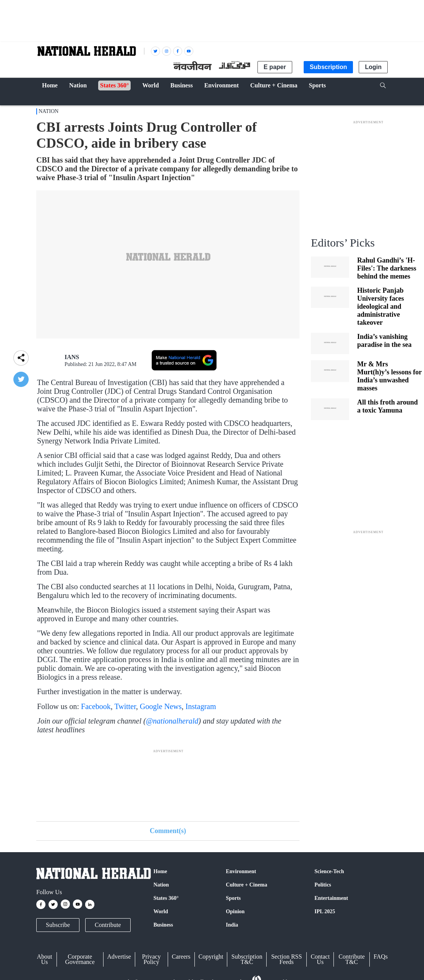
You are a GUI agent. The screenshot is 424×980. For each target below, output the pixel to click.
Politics (323, 885)
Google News (161, 706)
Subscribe (58, 925)
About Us (44, 959)
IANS (72, 357)
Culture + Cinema (246, 885)
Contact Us (320, 959)
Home (160, 871)
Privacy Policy (151, 959)
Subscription (329, 67)
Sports (233, 898)
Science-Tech (329, 871)
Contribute (108, 925)
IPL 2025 (325, 911)
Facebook (96, 706)
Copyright (211, 957)
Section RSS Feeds (286, 959)
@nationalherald (172, 721)
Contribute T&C (351, 959)
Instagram (201, 706)
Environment (241, 871)
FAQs (381, 957)
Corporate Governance (80, 959)
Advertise (119, 957)
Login (373, 67)
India (232, 925)
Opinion (235, 911)
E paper (275, 67)
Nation (49, 111)
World (161, 911)
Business (163, 925)
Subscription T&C (247, 959)
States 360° (166, 898)
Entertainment (331, 898)
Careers (181, 957)
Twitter (125, 706)
